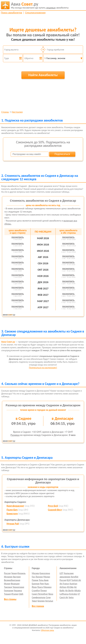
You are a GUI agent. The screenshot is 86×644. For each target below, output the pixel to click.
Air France (64, 584)
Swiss (71, 597)
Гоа (33, 577)
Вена (51, 594)
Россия (7, 573)
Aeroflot (75, 577)
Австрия (17, 577)
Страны (5, 112)
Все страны (10, 599)
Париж (35, 580)
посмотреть (18, 237)
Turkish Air (76, 580)
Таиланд (8, 587)
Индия (7, 584)
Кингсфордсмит (15, 506)
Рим (42, 584)
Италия (15, 594)
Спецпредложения (35, 13)
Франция (15, 584)
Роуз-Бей (53, 506)
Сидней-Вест (55, 510)
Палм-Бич (12, 510)
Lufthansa (64, 594)
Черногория (18, 587)
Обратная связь (47, 630)
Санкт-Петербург (40, 594)
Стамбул (36, 591)
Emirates (73, 594)
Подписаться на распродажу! (43, 368)
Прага (40, 587)
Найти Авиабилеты (43, 75)
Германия (9, 591)
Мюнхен (47, 587)
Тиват (34, 601)
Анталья (49, 601)
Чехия (14, 573)
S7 (79, 594)
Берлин (41, 601)
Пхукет (44, 591)
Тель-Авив (44, 580)
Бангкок (36, 584)
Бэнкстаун (12, 514)
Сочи (48, 597)
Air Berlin (69, 591)
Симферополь (39, 597)
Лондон (39, 577)
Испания (8, 577)
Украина (18, 591)
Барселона (45, 573)
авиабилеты (40, 5)
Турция (7, 594)
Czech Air (64, 597)
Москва (36, 573)
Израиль (21, 573)
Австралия (17, 112)
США (21, 594)
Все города (38, 606)
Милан (47, 577)
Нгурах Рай (13, 524)
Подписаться (62, 154)
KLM (69, 580)
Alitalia (77, 591)
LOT (61, 573)
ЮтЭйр (70, 587)
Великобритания (12, 580)
